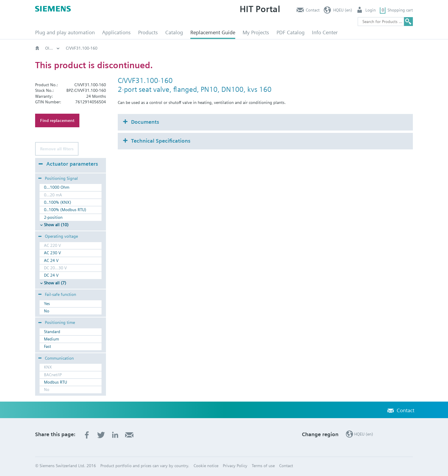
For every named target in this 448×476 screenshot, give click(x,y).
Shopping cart (400, 10)
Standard (52, 332)
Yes (47, 304)
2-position (53, 217)
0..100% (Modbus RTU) (65, 210)
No (47, 311)
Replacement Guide (213, 32)
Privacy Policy (235, 466)
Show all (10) (56, 225)
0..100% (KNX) (58, 202)
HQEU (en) (343, 10)
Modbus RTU (55, 382)
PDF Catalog (291, 32)
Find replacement (57, 120)
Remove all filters (57, 149)
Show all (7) (55, 283)
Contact (313, 10)
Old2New (93, 48)
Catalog (174, 32)
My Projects (256, 32)
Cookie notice (206, 466)
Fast (48, 346)
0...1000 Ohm (57, 187)
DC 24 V (51, 275)
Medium (51, 339)
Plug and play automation (65, 32)
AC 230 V (52, 253)
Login (371, 10)
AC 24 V (51, 260)
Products (148, 32)
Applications (116, 32)
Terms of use (263, 466)
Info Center (325, 32)
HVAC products (59, 48)
